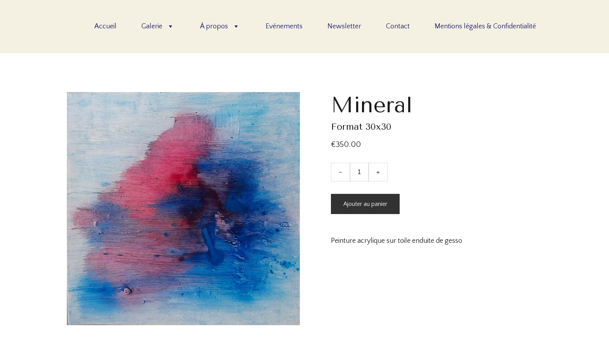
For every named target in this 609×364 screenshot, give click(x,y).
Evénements (284, 26)
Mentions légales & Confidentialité (485, 26)
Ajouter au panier (365, 204)
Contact (398, 26)
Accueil (105, 26)
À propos (214, 26)
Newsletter (344, 26)
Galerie (152, 26)
